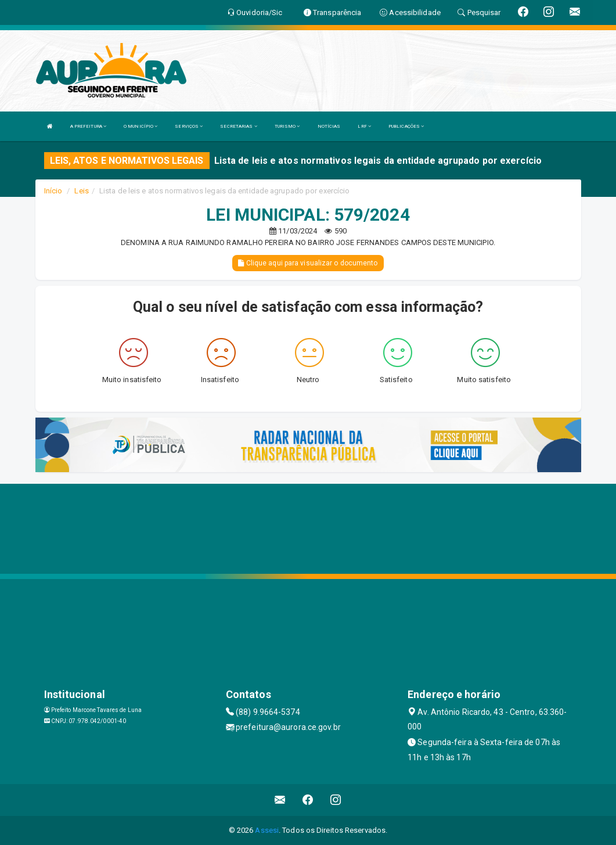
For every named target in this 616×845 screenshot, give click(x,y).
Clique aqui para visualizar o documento (308, 263)
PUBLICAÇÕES (406, 126)
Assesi (267, 830)
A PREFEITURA (88, 126)
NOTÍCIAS (329, 126)
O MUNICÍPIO (141, 126)
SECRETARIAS (238, 126)
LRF (364, 126)
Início (53, 191)
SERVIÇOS (189, 126)
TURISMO (287, 126)
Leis (81, 191)
